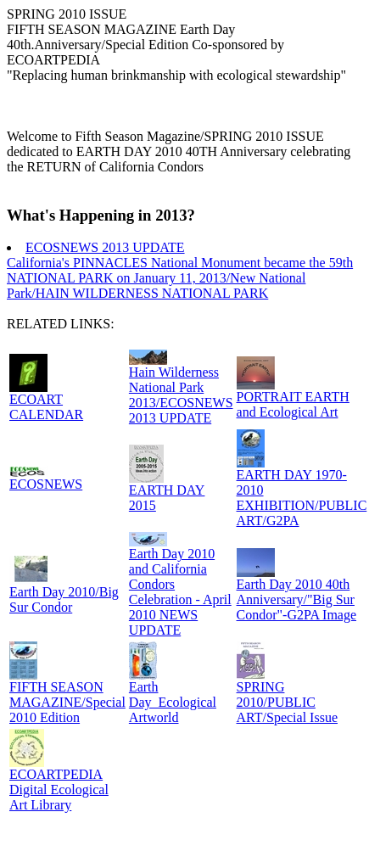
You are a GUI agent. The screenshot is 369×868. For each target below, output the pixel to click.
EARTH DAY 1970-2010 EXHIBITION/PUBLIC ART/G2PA (302, 498)
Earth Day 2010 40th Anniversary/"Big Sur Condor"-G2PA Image (297, 599)
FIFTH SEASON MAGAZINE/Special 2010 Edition (67, 702)
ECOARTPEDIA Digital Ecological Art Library (59, 790)
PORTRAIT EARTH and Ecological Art (293, 404)
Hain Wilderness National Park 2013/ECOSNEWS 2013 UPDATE (181, 395)
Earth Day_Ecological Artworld (173, 702)
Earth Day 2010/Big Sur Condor (64, 599)
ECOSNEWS (46, 484)
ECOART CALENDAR (46, 407)
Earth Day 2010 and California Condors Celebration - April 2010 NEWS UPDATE (180, 592)
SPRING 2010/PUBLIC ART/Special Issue (287, 702)
